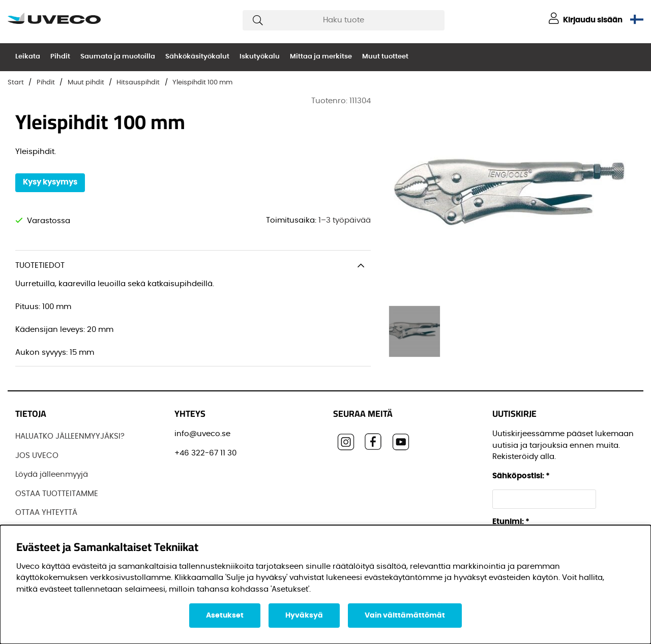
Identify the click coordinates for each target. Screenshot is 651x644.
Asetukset (225, 616)
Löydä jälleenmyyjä (52, 474)
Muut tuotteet (385, 57)
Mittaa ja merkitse (321, 57)
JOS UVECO (37, 456)
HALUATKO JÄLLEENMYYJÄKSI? (70, 436)
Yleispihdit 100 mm (202, 83)
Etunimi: (511, 522)
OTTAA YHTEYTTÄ (46, 513)
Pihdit (60, 57)
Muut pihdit (86, 83)
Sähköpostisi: (521, 476)
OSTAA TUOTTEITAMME (57, 494)
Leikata (28, 57)
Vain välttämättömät (405, 616)
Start (16, 83)
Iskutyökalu (260, 57)
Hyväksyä (304, 616)
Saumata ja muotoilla (118, 57)
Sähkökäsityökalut (197, 57)
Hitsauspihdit (138, 83)
